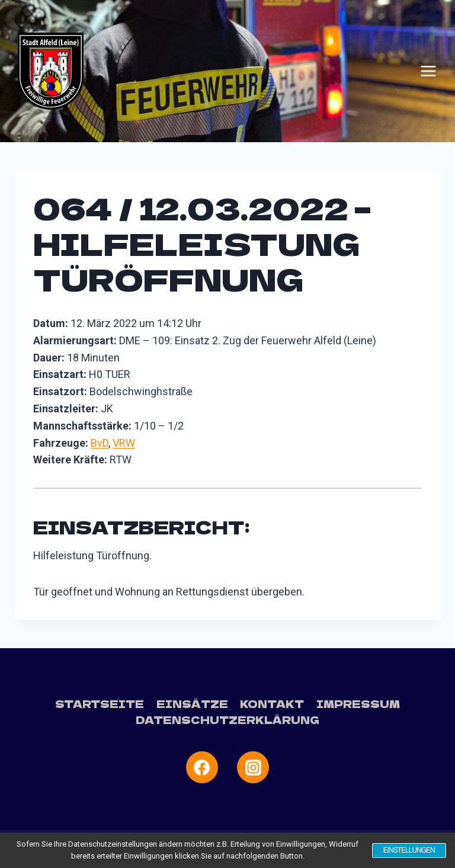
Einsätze (192, 704)
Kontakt (272, 704)
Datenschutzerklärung (227, 720)
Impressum (358, 704)
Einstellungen (408, 850)
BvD (100, 443)
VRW (124, 443)
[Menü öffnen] (428, 71)
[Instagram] (253, 767)
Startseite (100, 704)
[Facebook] (202, 767)
